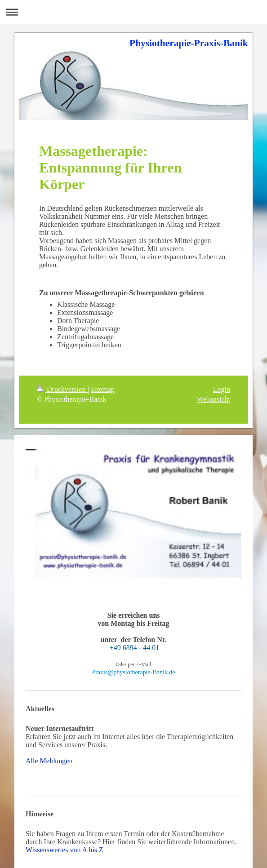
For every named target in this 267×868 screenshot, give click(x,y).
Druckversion (62, 389)
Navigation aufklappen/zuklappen (133, 12)
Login (222, 389)
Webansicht (214, 399)
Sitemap (102, 389)
